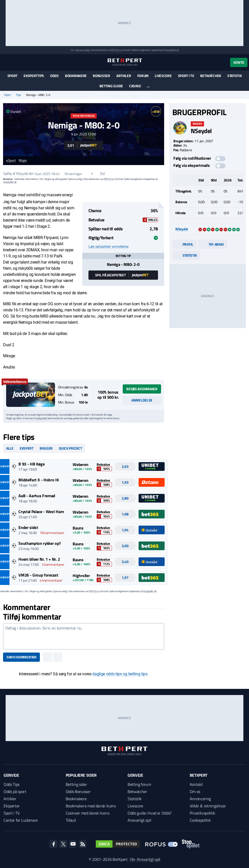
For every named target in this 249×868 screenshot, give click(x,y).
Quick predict (70, 448)
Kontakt (196, 784)
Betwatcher (211, 76)
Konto (239, 62)
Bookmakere (76, 76)
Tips (18, 95)
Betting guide (111, 86)
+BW (156, 111)
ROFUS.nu (116, 50)
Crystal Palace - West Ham (41, 512)
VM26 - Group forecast (38, 575)
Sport (13, 76)
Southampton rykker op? (40, 543)
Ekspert (27, 448)
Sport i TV (186, 76)
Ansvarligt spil (139, 820)
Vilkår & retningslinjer (208, 806)
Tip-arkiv (213, 244)
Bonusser (101, 76)
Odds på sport (15, 791)
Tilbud (71, 820)
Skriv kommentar (21, 657)
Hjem (7, 95)
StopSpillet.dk (172, 50)
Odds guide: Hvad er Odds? (150, 813)
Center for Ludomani (21, 820)
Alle (10, 448)
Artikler (124, 76)
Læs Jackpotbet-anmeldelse (109, 246)
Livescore (163, 76)
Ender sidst (28, 527)
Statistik (234, 76)
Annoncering (200, 799)
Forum (143, 76)
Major (23, 161)
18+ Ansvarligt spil (145, 859)
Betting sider (76, 784)
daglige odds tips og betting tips (120, 674)
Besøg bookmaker (142, 389)
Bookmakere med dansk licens (91, 806)
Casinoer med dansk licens (88, 813)
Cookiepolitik (200, 820)
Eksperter (12, 806)
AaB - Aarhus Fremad (37, 496)
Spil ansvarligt (83, 50)
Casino (135, 86)
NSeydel (22, 174)
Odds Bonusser (78, 791)
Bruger (46, 448)
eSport (11, 161)
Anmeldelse (142, 400)
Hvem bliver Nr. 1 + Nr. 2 (39, 559)
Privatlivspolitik (203, 813)
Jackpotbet (42, 418)
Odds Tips (12, 784)
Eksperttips (34, 76)
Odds (54, 76)
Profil (184, 244)
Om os (195, 791)
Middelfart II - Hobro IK (38, 480)
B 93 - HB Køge (32, 464)
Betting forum (139, 784)
